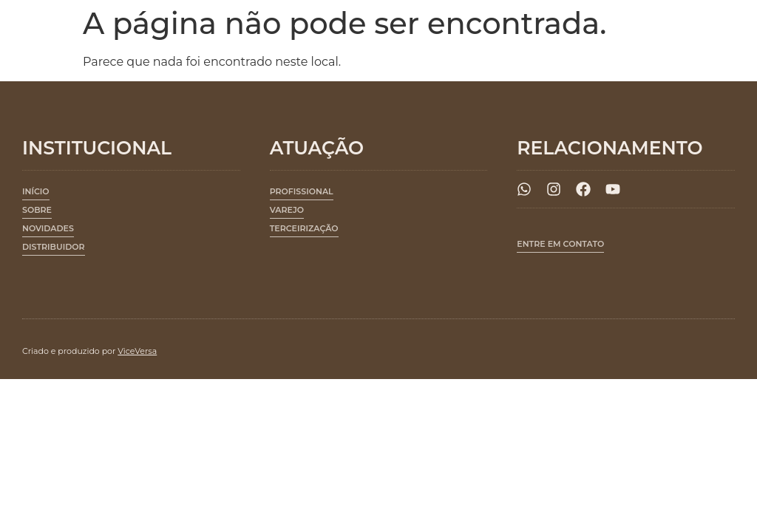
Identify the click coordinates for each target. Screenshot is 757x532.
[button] (302, 194)
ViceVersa (137, 351)
